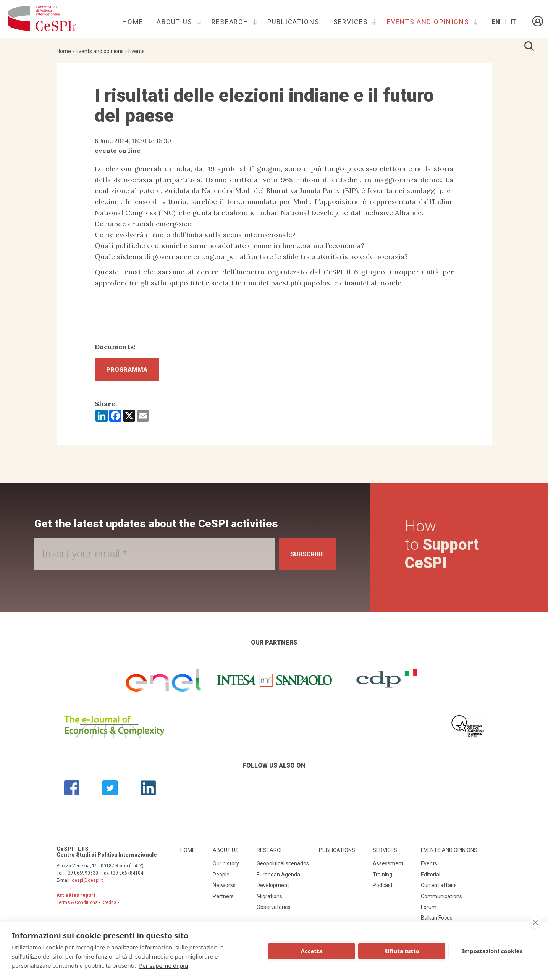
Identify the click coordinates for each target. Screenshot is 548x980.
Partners (223, 900)
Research (231, 22)
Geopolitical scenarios (283, 867)
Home (133, 22)
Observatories (274, 910)
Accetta (312, 951)
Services (352, 22)
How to (444, 548)
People (221, 878)
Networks (224, 889)
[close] (535, 922)
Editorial (431, 878)
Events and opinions (429, 22)
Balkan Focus (437, 922)
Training (382, 878)
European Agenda (278, 878)
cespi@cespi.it (87, 884)
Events (137, 51)
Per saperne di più (163, 965)
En (496, 22)
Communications (441, 900)
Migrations (269, 900)
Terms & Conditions (77, 906)
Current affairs (439, 889)
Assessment (388, 867)
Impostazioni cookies (492, 951)
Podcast (383, 889)
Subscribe (304, 558)
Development (273, 889)
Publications (293, 22)
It (513, 22)
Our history (226, 867)
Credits (109, 906)
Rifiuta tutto (402, 951)
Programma (133, 371)
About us (175, 22)
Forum (429, 910)
